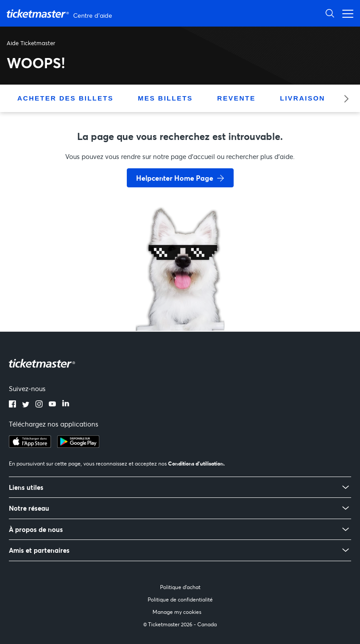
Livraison (302, 98)
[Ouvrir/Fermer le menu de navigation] (345, 13)
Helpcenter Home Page (175, 178)
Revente (237, 98)
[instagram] (39, 405)
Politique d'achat (180, 587)
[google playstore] (78, 445)
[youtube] (52, 405)
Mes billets (165, 98)
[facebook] (12, 405)
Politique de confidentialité (180, 599)
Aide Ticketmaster (31, 43)
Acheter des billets (65, 98)
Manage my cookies (177, 612)
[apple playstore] (30, 445)
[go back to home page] (180, 299)
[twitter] (26, 405)
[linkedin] (66, 405)
